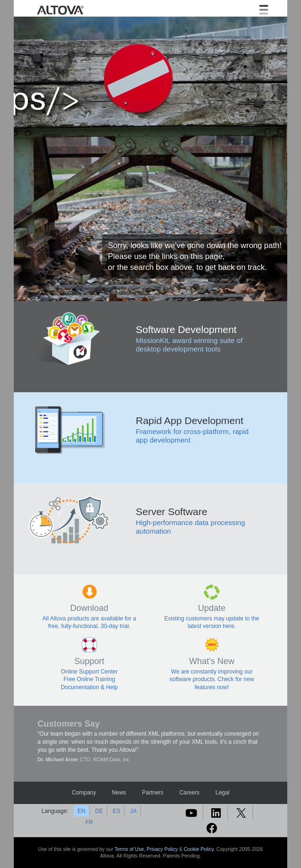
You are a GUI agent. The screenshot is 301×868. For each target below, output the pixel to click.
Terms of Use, (131, 849)
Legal (222, 793)
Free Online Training (89, 679)
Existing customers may (195, 619)
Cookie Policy (199, 849)
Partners (153, 793)
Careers (190, 793)
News (119, 793)
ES (116, 811)
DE (99, 811)
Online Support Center (89, 672)
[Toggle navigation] (264, 10)
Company (84, 793)
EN (81, 811)
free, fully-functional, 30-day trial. (89, 626)
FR (89, 822)
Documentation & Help (89, 687)
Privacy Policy (162, 849)
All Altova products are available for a (89, 619)
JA (133, 811)
